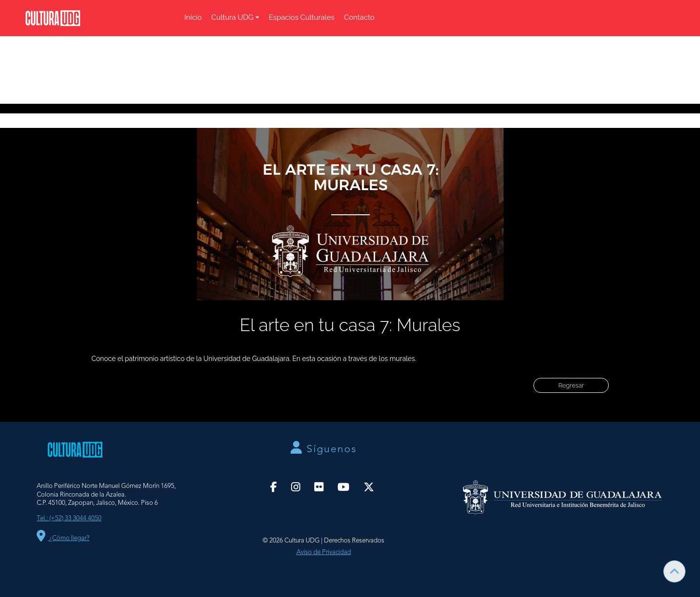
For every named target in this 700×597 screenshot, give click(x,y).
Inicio (193, 17)
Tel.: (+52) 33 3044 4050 (69, 519)
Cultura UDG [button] (232, 17)
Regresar (571, 385)
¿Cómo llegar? (63, 538)
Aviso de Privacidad (324, 552)
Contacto (359, 17)
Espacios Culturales (302, 17)
